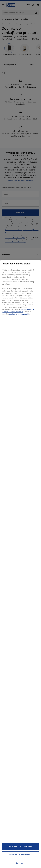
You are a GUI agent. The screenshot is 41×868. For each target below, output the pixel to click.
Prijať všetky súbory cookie (20, 846)
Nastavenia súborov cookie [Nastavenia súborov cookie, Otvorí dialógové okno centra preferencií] (20, 855)
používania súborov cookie (19, 314)
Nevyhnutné (20, 863)
